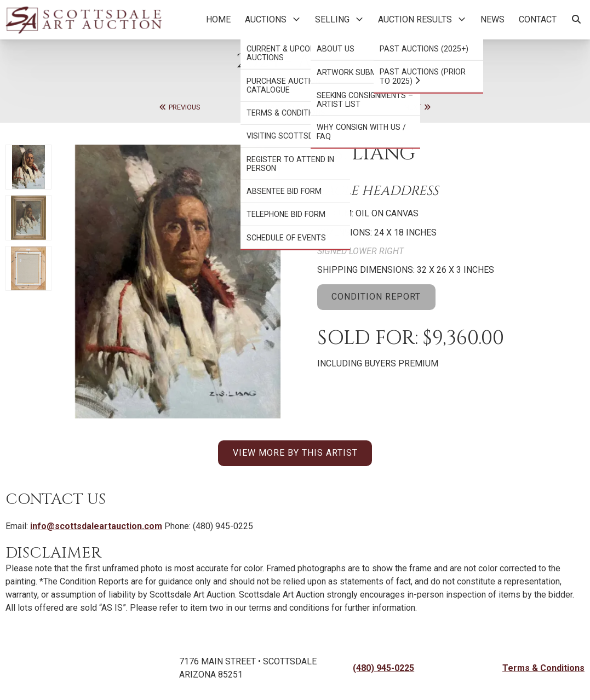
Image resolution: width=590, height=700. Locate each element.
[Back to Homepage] (84, 20)
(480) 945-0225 (383, 668)
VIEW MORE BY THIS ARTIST (295, 453)
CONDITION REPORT (376, 297)
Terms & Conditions (543, 668)
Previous (179, 107)
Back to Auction (295, 107)
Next (418, 107)
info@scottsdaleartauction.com (96, 526)
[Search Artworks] (576, 20)
